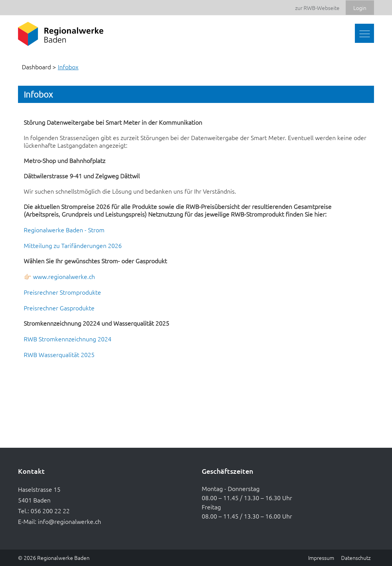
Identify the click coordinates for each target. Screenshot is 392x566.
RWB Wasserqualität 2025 (63, 354)
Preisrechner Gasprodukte (63, 308)
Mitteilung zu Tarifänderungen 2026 (77, 245)
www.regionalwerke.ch (68, 276)
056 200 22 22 (50, 511)
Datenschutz (356, 558)
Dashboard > (39, 67)
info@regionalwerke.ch (69, 521)
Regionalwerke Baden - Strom (68, 230)
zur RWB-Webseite (317, 8)
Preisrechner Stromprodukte (66, 292)
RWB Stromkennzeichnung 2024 (71, 339)
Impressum (321, 558)
